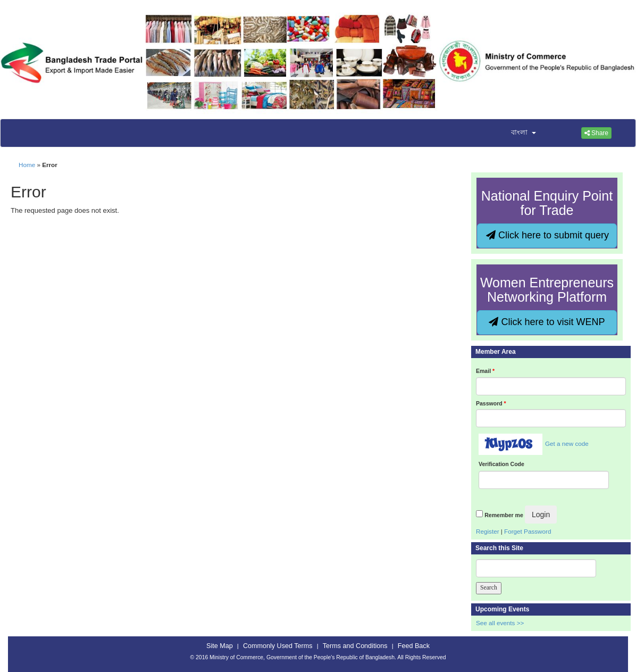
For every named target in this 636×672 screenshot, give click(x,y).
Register (488, 531)
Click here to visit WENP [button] (547, 322)
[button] (517, 133)
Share (596, 133)
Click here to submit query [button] (547, 235)
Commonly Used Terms (278, 646)
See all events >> (500, 623)
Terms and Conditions (355, 646)
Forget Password (528, 531)
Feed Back (414, 646)
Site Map (220, 646)
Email (485, 371)
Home (27, 165)
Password (491, 403)
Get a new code (567, 443)
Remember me (504, 515)
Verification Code (501, 464)
